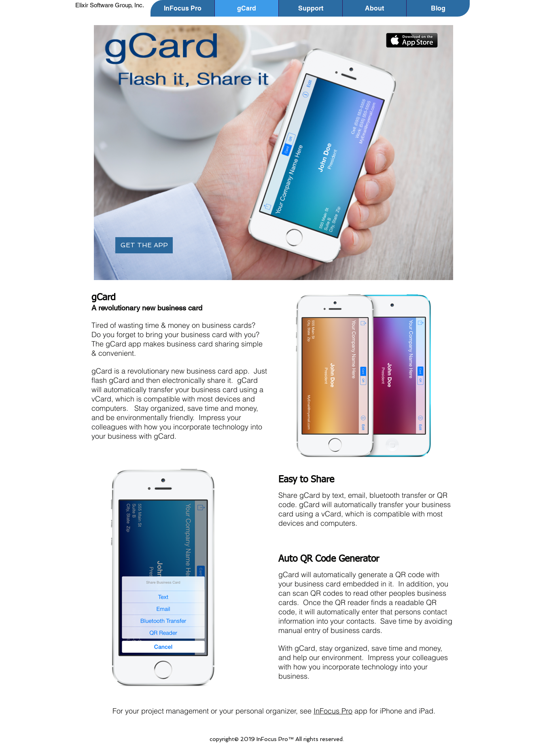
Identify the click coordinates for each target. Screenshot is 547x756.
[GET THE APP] (144, 245)
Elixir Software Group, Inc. (110, 5)
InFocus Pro (333, 711)
